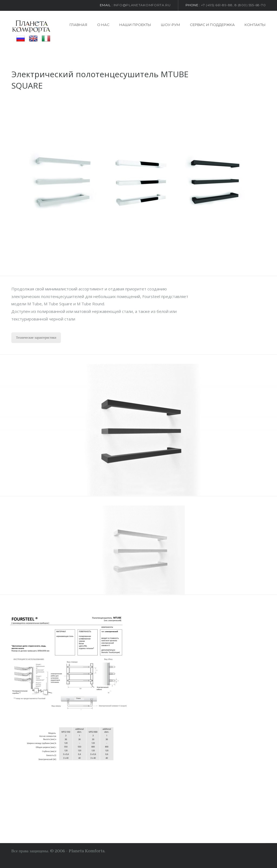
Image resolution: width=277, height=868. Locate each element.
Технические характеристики (36, 338)
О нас (103, 25)
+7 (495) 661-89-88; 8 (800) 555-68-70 (233, 5)
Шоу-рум (171, 25)
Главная (78, 25)
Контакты (255, 25)
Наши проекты (135, 25)
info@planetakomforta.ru (142, 5)
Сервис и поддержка (212, 25)
